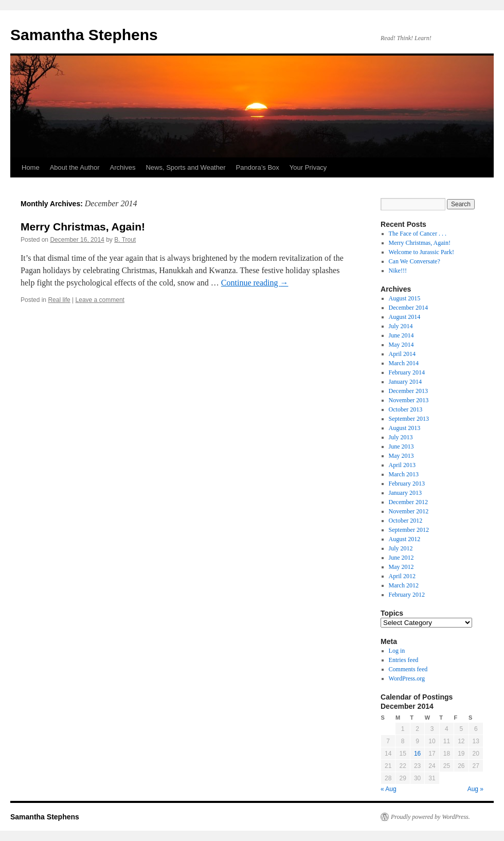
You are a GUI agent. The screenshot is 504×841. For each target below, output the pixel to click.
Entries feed (404, 660)
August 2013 (405, 428)
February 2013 (407, 484)
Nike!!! (398, 271)
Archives (123, 167)
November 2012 (409, 511)
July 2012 (401, 548)
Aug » (475, 789)
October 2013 (406, 409)
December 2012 (408, 502)
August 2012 (405, 539)
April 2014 (402, 354)
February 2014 (407, 372)
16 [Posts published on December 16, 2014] (417, 754)
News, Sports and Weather (185, 167)
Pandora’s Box (258, 167)
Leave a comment (100, 300)
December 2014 (408, 308)
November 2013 (409, 400)
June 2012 (401, 558)
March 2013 (404, 474)
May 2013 (401, 456)
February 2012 (407, 595)
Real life (59, 300)
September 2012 (409, 530)
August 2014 (405, 317)
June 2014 (401, 335)
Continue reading (255, 283)
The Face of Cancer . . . (418, 234)
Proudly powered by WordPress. (430, 817)
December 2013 (408, 391)
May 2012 (401, 567)
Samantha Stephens (84, 35)
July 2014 (401, 326)
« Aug (389, 789)
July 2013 (401, 437)
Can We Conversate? (415, 261)
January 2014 (405, 382)
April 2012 (402, 576)
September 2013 (409, 419)
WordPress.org (407, 678)
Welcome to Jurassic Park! (421, 252)
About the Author (75, 167)
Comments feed (408, 669)
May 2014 (401, 345)
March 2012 (404, 585)
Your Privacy (308, 167)
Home (31, 167)
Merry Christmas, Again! (83, 227)
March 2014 (404, 363)
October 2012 (406, 521)
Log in (397, 651)
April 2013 (402, 465)
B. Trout (125, 240)
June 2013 (401, 446)
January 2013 (405, 493)
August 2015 (405, 298)
